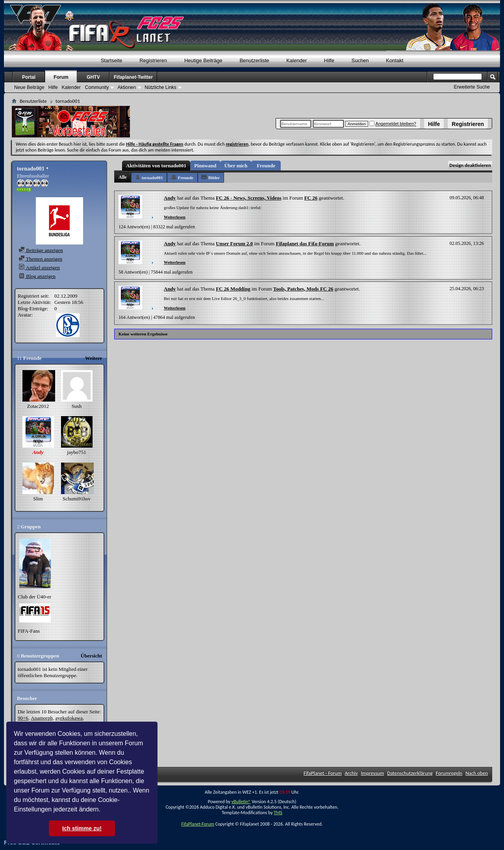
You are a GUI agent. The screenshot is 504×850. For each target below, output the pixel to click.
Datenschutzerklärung (410, 773)
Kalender (296, 60)
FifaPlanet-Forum (197, 824)
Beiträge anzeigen (41, 250)
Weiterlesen (175, 217)
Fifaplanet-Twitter (133, 77)
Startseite (112, 60)
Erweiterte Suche (472, 87)
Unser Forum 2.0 (234, 244)
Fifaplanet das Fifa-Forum (305, 244)
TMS (278, 813)
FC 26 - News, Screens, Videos (248, 198)
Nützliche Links (160, 87)
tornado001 (152, 178)
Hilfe (434, 124)
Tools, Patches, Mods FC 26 (303, 289)
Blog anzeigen (37, 276)
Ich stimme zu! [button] (82, 828)
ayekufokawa (69, 718)
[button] (103, 810)
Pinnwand (205, 166)
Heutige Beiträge (203, 60)
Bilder (214, 178)
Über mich (236, 166)
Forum (61, 77)
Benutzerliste (254, 60)
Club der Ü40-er (34, 597)
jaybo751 (76, 452)
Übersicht (91, 656)
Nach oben (477, 773)
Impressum (373, 773)
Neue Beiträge (29, 87)
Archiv (351, 773)
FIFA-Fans (29, 631)
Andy (170, 198)
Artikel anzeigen (39, 268)
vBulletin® (241, 802)
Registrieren (468, 124)
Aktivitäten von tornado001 (156, 166)
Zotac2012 (38, 406)
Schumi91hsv (77, 499)
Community (97, 87)
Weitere (94, 358)
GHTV (93, 77)
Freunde (266, 166)
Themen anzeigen (40, 259)
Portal (29, 77)
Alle (123, 177)
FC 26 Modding (233, 289)
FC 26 (311, 198)
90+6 (23, 718)
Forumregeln (449, 773)
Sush (77, 406)
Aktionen (127, 87)
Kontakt (395, 60)
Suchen (360, 60)
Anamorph (42, 718)
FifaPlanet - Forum (323, 773)
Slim (38, 499)
